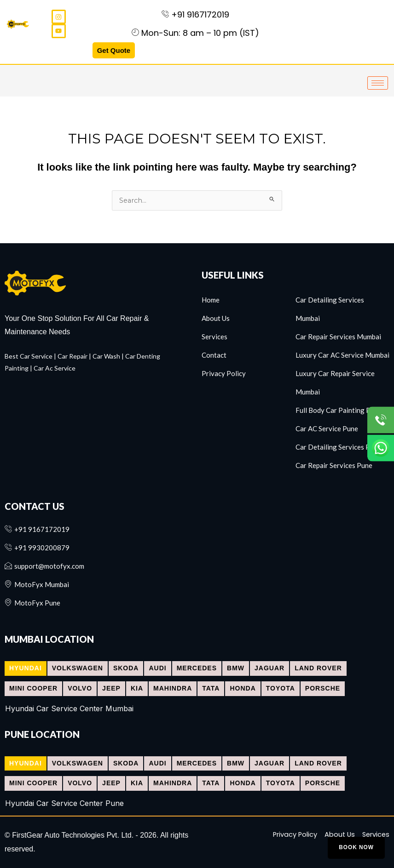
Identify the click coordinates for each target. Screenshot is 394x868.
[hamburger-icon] (378, 83)
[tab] (26, 668)
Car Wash (106, 356)
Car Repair (72, 356)
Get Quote (114, 50)
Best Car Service (29, 356)
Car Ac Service (55, 368)
